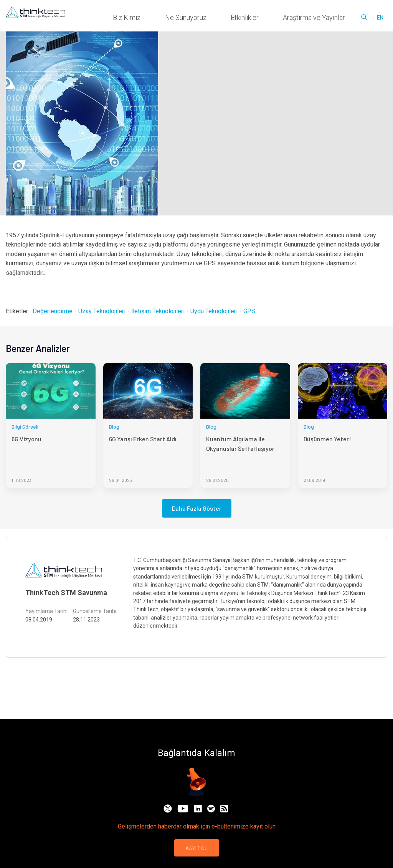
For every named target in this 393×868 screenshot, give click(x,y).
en (380, 19)
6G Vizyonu (26, 439)
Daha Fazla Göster (197, 508)
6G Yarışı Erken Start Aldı (143, 439)
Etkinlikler (274, 19)
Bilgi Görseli (25, 427)
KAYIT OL (197, 848)
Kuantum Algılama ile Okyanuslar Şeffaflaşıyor (240, 443)
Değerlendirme (53, 311)
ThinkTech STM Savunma (66, 593)
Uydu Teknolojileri (214, 311)
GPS (249, 311)
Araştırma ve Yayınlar (325, 19)
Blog (114, 427)
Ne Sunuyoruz (233, 19)
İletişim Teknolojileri (158, 311)
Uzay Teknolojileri (102, 311)
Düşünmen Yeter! (327, 439)
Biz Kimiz (192, 19)
